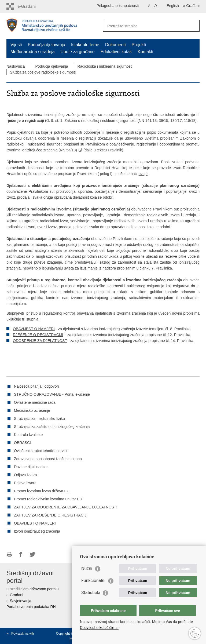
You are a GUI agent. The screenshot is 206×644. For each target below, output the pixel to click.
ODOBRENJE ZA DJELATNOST (40, 341)
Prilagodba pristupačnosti (118, 6)
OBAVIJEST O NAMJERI (34, 329)
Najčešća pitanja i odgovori (36, 386)
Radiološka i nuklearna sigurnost (105, 66)
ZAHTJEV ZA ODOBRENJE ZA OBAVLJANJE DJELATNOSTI (66, 507)
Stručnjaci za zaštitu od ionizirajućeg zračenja (52, 427)
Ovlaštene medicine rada (35, 402)
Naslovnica (16, 66)
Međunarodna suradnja (33, 52)
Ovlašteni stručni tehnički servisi (41, 451)
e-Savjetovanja (19, 601)
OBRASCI (22, 443)
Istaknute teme (85, 45)
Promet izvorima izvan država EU (42, 491)
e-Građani (191, 6)
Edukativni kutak (116, 52)
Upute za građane (78, 52)
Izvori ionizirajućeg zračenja (37, 531)
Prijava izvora (25, 483)
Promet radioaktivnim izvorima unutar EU (48, 499)
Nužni (87, 568)
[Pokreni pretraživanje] (193, 26)
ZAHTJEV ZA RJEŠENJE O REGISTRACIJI (51, 515)
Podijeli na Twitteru (32, 554)
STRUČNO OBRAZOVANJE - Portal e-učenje (52, 394)
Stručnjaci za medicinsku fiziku (39, 419)
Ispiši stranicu (9, 554)
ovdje (143, 174)
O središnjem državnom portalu (33, 589)
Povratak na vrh (23, 634)
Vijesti (16, 45)
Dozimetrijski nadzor (31, 467)
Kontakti (145, 52)
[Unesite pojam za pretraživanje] (146, 26)
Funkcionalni (93, 581)
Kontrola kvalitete (28, 435)
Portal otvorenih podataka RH (31, 607)
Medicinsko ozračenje (32, 410)
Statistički (91, 593)
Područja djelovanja (46, 45)
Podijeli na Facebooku (21, 554)
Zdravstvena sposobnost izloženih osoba (48, 459)
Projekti (139, 45)
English (173, 6)
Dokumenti (115, 45)
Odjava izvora (25, 475)
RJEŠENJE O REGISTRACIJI (38, 335)
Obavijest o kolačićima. (99, 628)
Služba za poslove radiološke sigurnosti (43, 72)
